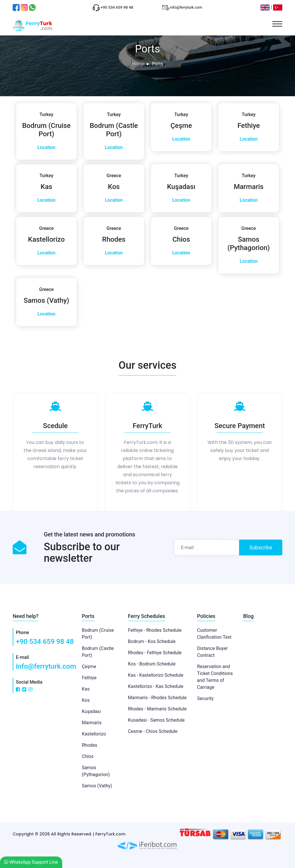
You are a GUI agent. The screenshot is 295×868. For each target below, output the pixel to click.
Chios (88, 756)
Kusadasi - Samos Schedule (156, 720)
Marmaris (92, 723)
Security (205, 698)
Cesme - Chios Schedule (153, 731)
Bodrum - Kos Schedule (152, 641)
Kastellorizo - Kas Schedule (156, 686)
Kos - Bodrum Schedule (152, 664)
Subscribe (261, 548)
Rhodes (90, 745)
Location (46, 147)
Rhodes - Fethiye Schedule (155, 653)
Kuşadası (91, 711)
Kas (86, 689)
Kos (86, 700)
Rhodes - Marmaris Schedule (157, 709)
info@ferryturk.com (46, 666)
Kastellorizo (94, 734)
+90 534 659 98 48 (45, 642)
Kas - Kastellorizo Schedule (156, 675)
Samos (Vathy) (97, 786)
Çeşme (89, 666)
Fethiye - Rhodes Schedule (155, 630)
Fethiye (89, 678)
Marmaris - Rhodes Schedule (157, 698)
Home (138, 64)
